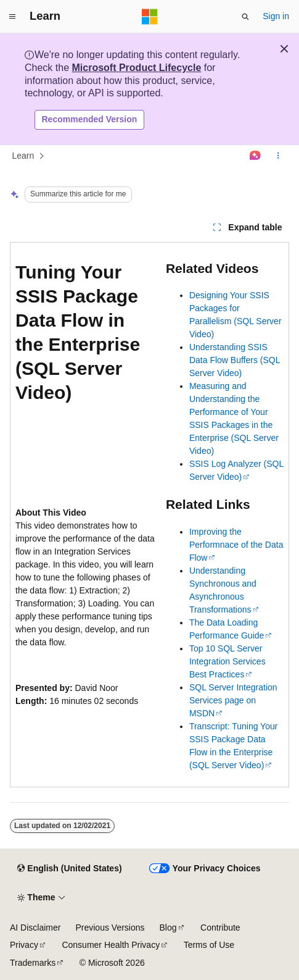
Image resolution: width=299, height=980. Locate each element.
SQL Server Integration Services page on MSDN (233, 700)
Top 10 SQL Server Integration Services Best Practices (227, 661)
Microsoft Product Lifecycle (136, 68)
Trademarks (33, 963)
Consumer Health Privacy (111, 945)
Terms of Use (209, 945)
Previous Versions (110, 928)
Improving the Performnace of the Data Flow (236, 545)
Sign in (276, 16)
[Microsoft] (150, 17)
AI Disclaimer (35, 928)
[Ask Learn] (256, 156)
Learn (23, 156)
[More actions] (278, 156)
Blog (168, 928)
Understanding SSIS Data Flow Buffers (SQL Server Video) (235, 360)
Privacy (24, 945)
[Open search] (245, 17)
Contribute (220, 928)
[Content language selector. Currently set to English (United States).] (69, 869)
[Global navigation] (12, 17)
